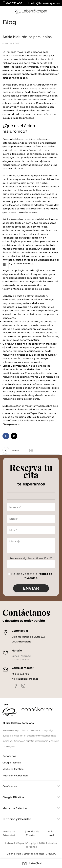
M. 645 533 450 (20, 674)
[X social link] (14, 436)
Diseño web (14, 854)
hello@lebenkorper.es (25, 679)
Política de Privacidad (9, 833)
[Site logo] (31, 11)
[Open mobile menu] (4, 11)
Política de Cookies (33, 833)
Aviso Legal (51, 833)
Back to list (31, 450)
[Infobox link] (12, 3)
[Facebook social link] (6, 436)
